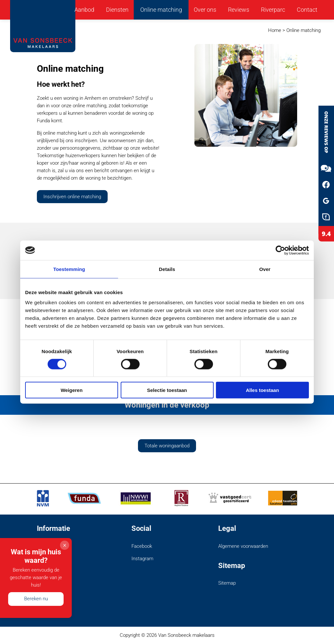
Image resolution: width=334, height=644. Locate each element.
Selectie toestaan (167, 390)
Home (275, 30)
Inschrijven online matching (72, 197)
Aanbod (84, 10)
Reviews (239, 10)
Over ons (205, 10)
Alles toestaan (263, 390)
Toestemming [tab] (69, 269)
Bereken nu (36, 599)
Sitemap (227, 583)
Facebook (142, 546)
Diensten (117, 10)
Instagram (142, 559)
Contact (307, 10)
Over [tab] (265, 269)
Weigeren (72, 390)
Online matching (161, 10)
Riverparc (273, 10)
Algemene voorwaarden (243, 546)
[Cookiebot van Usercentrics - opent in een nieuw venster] (280, 250)
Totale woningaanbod (167, 446)
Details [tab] (167, 269)
